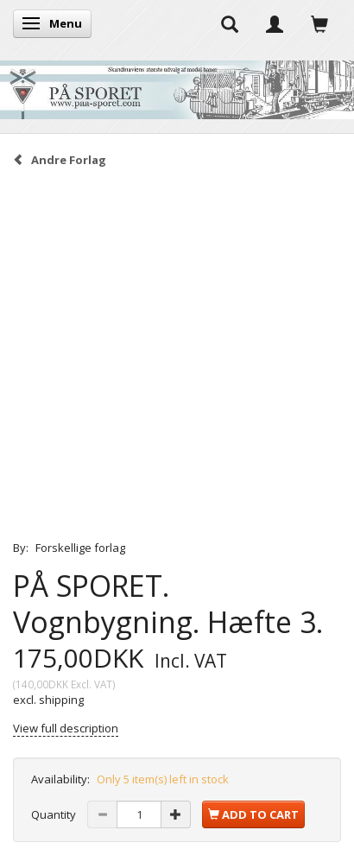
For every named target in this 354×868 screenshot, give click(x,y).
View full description (66, 728)
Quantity (55, 814)
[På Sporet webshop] (177, 86)
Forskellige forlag (80, 548)
